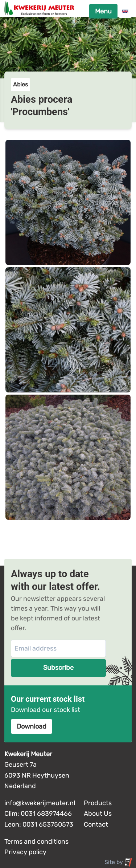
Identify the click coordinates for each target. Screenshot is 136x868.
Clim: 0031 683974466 (38, 814)
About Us (98, 814)
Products (98, 803)
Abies (20, 84)
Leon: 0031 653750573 (39, 824)
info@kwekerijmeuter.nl (40, 803)
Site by (119, 862)
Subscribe (58, 668)
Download (32, 726)
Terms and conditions (36, 841)
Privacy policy (25, 852)
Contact (96, 824)
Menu (103, 11)
